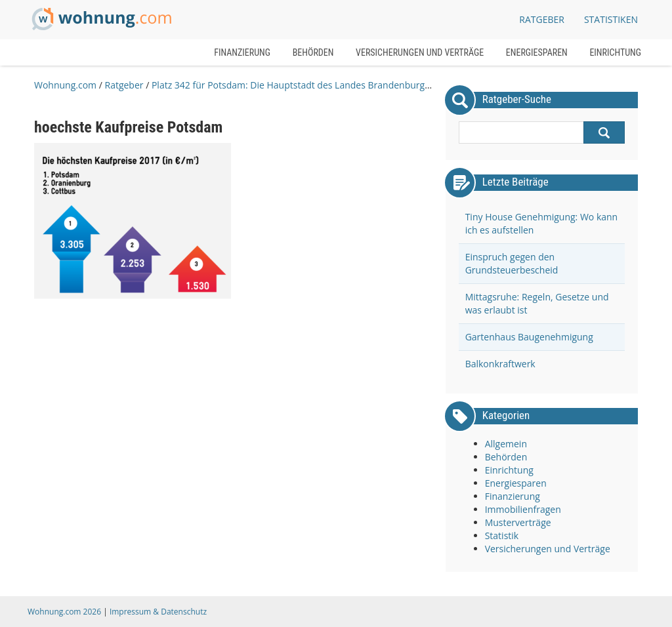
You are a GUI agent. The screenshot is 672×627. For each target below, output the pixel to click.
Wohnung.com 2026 (64, 612)
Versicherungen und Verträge (420, 52)
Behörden (313, 52)
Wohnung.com (65, 85)
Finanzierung (242, 52)
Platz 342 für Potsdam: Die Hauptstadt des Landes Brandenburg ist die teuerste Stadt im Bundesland (367, 85)
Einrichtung (615, 52)
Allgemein (506, 444)
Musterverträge (518, 522)
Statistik (502, 536)
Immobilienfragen (523, 509)
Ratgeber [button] (542, 19)
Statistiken (611, 19)
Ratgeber (124, 85)
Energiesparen (537, 52)
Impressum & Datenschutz (158, 612)
